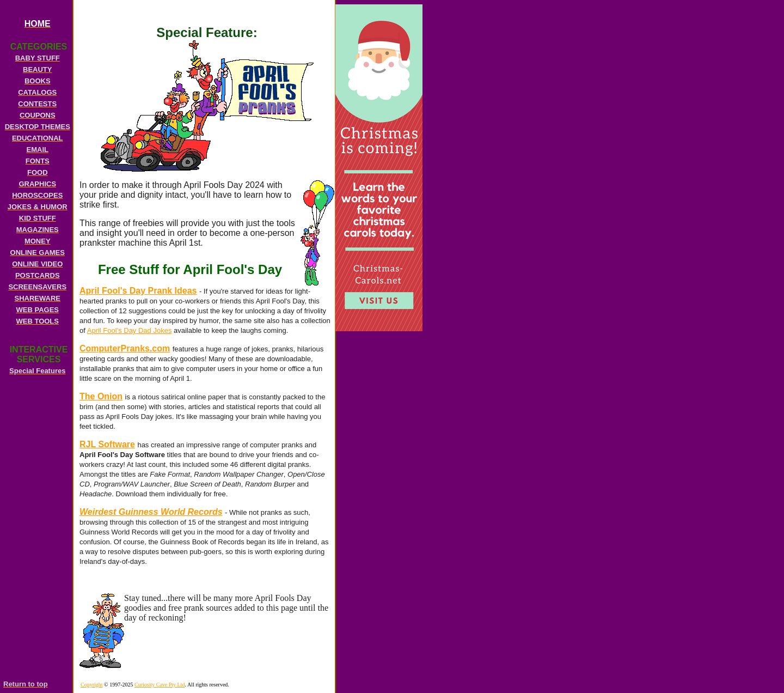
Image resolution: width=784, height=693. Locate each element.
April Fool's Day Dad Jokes (130, 330)
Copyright (92, 685)
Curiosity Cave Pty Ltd (160, 685)
